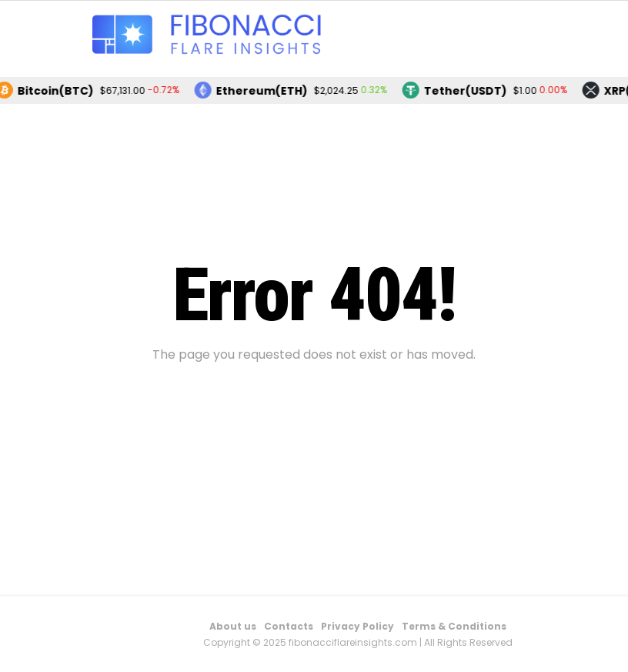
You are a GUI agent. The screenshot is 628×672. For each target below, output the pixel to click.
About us (233, 626)
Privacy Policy (357, 626)
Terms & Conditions (454, 626)
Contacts (289, 626)
